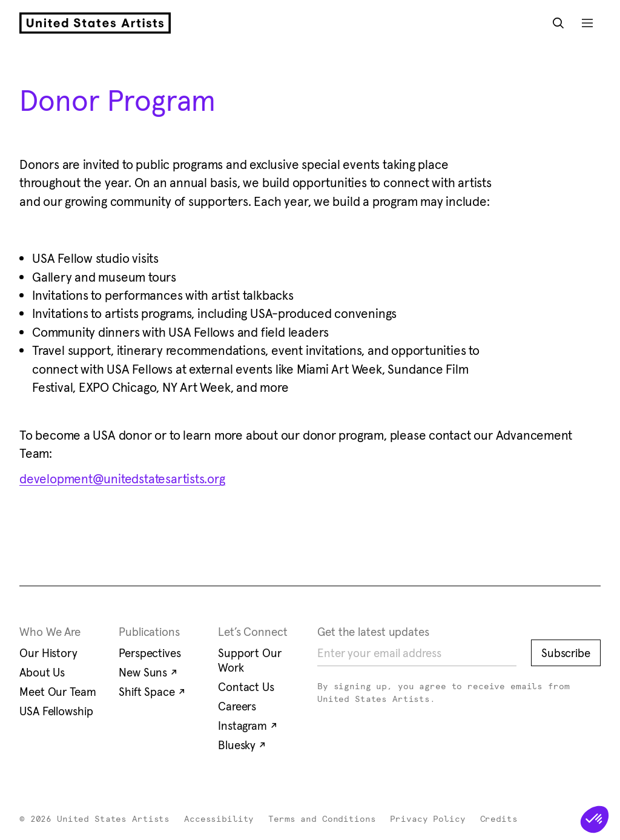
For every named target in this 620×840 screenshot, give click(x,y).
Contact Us (246, 687)
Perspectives (150, 653)
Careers (237, 706)
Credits (499, 819)
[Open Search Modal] (558, 23)
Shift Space (152, 692)
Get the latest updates (373, 632)
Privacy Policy (427, 819)
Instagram (248, 726)
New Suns (148, 672)
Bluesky (242, 745)
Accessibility (219, 819)
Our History (48, 653)
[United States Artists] (95, 23)
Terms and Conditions (322, 819)
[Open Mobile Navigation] (587, 23)
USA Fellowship (56, 711)
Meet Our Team (58, 692)
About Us (42, 672)
